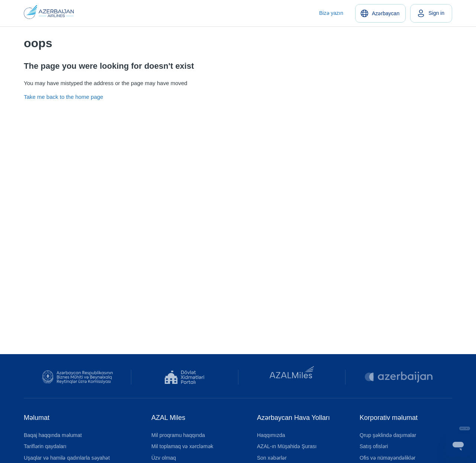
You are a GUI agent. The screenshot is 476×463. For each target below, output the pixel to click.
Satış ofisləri (374, 446)
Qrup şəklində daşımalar (388, 435)
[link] (431, 13)
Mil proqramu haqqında (178, 435)
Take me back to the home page (63, 97)
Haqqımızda (271, 435)
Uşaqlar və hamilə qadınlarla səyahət (67, 458)
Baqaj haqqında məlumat (53, 435)
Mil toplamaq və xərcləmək (182, 446)
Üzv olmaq (164, 458)
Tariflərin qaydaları (45, 446)
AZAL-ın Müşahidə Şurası (287, 446)
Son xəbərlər (272, 458)
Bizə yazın (331, 13)
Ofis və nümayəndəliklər (387, 458)
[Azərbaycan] (380, 13)
